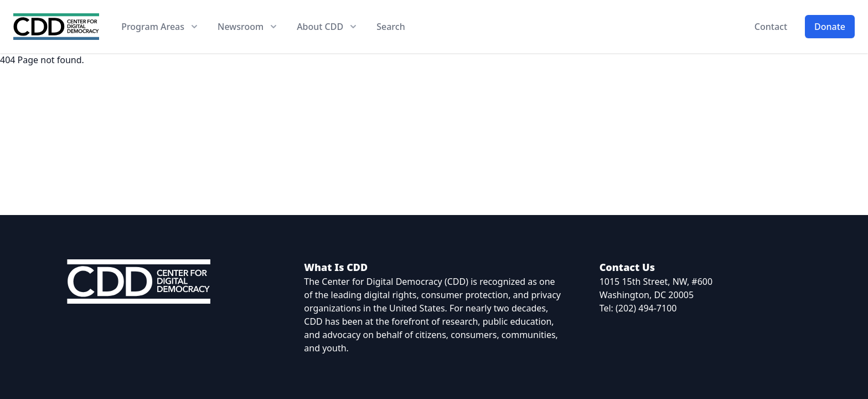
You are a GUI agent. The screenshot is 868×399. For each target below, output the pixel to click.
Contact (771, 27)
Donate (830, 27)
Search (391, 27)
